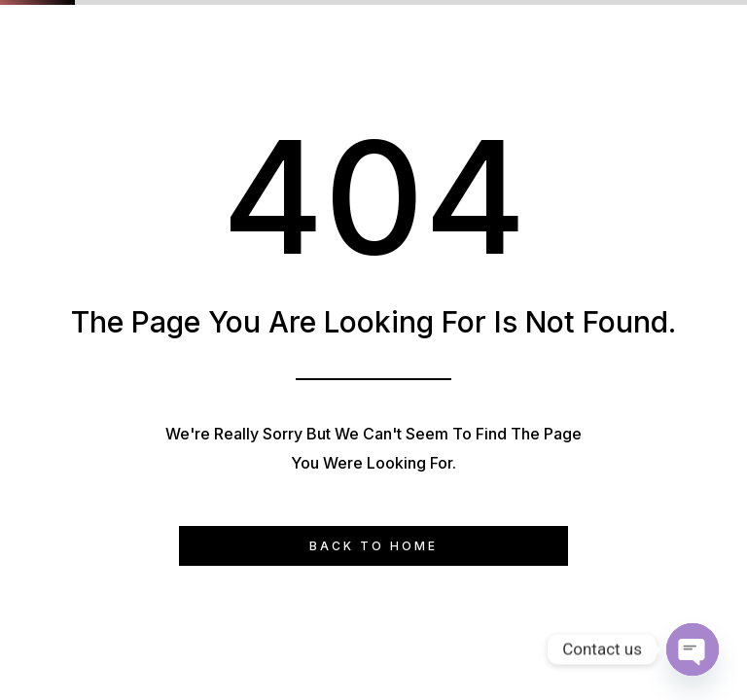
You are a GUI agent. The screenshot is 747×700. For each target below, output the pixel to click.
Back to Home (373, 546)
